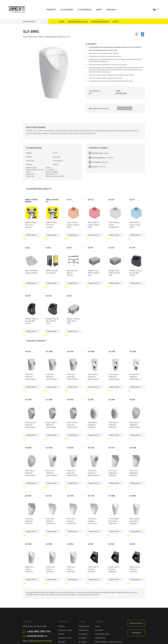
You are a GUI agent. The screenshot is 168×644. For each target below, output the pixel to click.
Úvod (54, 21)
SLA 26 (27, 248)
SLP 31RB (49, 448)
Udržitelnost (84, 630)
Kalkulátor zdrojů (65, 638)
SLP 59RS (49, 544)
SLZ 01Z (111, 248)
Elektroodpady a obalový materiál (109, 642)
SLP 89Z (132, 544)
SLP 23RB (28, 400)
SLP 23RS (49, 400)
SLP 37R (49, 496)
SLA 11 (69, 199)
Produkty (52, 10)
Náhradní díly (100, 638)
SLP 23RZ (70, 400)
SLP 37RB (70, 496)
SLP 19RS (112, 351)
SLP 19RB (91, 351)
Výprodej (62, 642)
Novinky (61, 634)
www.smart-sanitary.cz (136, 623)
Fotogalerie (67, 10)
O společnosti (85, 10)
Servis (99, 10)
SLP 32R (111, 448)
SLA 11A (91, 199)
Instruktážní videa (102, 634)
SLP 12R (28, 351)
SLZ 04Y (28, 296)
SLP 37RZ (91, 496)
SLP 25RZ (28, 448)
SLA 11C (132, 199)
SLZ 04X (132, 248)
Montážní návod (97, 153)
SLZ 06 (69, 296)
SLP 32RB (133, 448)
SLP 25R (132, 400)
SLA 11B (111, 199)
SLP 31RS (70, 448)
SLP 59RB (28, 544)
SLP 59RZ (70, 544)
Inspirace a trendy (65, 630)
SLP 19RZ (133, 351)
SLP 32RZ (28, 496)
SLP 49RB (112, 496)
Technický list (96, 162)
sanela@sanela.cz (37, 636)
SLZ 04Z (49, 296)
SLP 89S (111, 544)
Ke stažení (83, 642)
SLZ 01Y (91, 248)
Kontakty (111, 10)
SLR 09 (69, 248)
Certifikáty (83, 638)
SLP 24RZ (112, 400)
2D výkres (95, 167)
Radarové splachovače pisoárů (100, 21)
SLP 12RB (49, 351)
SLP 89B (91, 544)
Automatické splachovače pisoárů (78, 21)
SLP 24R (90, 400)
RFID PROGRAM (136, 633)
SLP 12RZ (70, 351)
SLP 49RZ (133, 496)
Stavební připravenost (99, 158)
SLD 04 (48, 248)
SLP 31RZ (91, 448)
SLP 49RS (115, 21)
